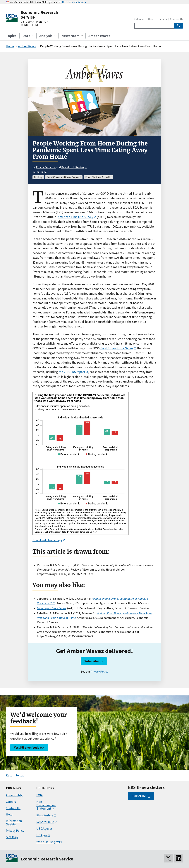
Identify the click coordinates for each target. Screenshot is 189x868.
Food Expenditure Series (117, 348)
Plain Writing (45, 815)
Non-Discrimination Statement (46, 805)
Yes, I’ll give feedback (29, 748)
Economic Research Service (39, 15)
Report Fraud (45, 822)
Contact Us (177, 19)
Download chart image (47, 540)
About (151, 19)
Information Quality (14, 823)
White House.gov (48, 842)
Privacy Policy (99, 671)
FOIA (39, 795)
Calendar (139, 19)
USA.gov (42, 835)
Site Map (12, 837)
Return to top (15, 775)
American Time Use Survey (75, 217)
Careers (162, 19)
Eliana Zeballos (46, 167)
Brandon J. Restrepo (74, 167)
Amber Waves (99, 36)
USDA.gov (43, 829)
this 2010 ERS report (72, 372)
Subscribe (91, 661)
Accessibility (14, 795)
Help (9, 814)
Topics (11, 36)
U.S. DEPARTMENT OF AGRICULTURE (34, 23)
